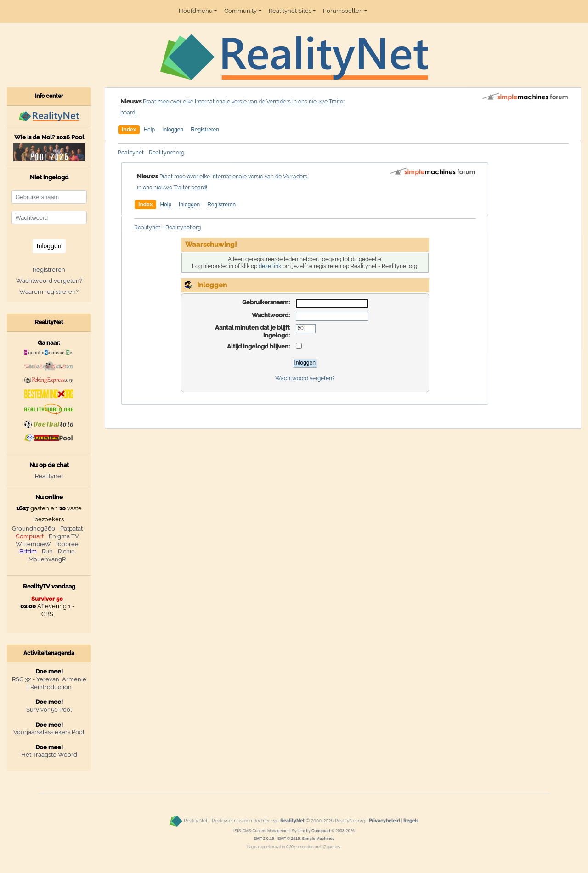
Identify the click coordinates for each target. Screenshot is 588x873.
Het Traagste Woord (49, 755)
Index (129, 130)
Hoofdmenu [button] (196, 11)
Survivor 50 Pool (49, 710)
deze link (270, 266)
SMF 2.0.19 (264, 839)
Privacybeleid (384, 821)
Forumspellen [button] (343, 11)
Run (47, 551)
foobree (67, 544)
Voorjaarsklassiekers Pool (49, 732)
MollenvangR (47, 559)
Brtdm (28, 551)
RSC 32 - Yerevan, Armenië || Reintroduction (49, 683)
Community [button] (240, 11)
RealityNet (292, 821)
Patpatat (71, 528)
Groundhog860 (34, 528)
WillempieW (33, 544)
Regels (411, 821)
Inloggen (173, 130)
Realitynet (49, 476)
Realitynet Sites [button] (290, 11)
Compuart (30, 536)
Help (149, 130)
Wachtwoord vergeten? (305, 378)
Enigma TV (64, 536)
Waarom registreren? (49, 292)
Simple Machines (319, 839)
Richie (66, 551)
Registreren (205, 130)
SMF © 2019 (289, 839)
